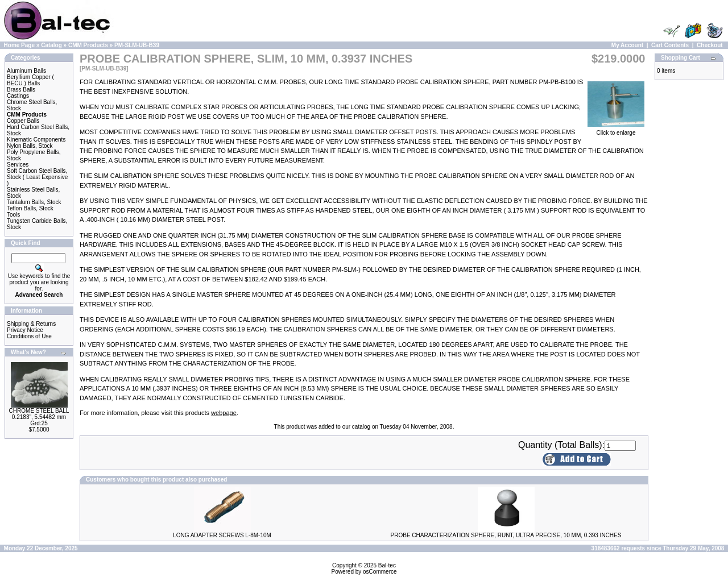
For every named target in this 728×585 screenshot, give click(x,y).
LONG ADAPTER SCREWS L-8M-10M (222, 535)
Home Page (19, 45)
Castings (18, 96)
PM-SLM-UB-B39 (137, 45)
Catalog (51, 45)
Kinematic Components (36, 140)
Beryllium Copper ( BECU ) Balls (30, 80)
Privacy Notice (25, 330)
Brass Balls (21, 90)
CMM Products (88, 45)
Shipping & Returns (31, 324)
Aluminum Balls (26, 71)
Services (18, 165)
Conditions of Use (29, 336)
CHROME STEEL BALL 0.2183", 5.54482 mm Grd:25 (39, 417)
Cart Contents (670, 45)
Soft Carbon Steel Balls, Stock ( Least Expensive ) (37, 177)
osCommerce (380, 572)
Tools (13, 215)
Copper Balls (23, 121)
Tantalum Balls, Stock (34, 202)
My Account (627, 45)
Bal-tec (387, 565)
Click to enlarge (616, 130)
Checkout (710, 45)
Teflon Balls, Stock (30, 208)
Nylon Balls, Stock (30, 146)
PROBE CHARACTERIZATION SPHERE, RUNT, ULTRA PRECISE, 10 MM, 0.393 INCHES (506, 535)
